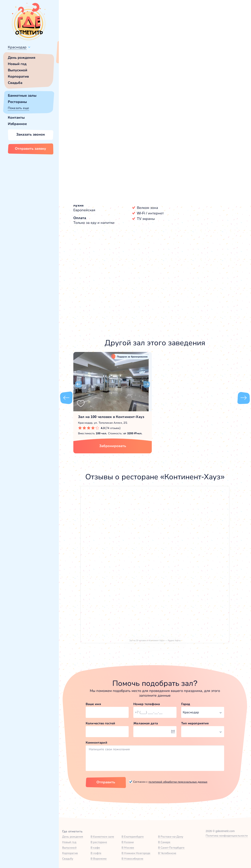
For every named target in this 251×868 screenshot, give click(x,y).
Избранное (17, 124)
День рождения (22, 58)
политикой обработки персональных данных (178, 782)
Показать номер (191, 136)
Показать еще (18, 108)
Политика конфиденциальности (227, 836)
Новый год (17, 64)
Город (186, 704)
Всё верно (70, 56)
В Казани (128, 842)
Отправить (106, 782)
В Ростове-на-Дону (171, 837)
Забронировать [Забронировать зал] (201, 156)
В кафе (95, 848)
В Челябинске (167, 853)
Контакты (16, 118)
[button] (78, 112)
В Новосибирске (132, 859)
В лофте (96, 853)
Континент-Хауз (87, 185)
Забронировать (113, 446)
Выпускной (18, 70)
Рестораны (17, 102)
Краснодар (17, 47)
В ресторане (99, 842)
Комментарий (96, 743)
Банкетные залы (22, 96)
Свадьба (15, 83)
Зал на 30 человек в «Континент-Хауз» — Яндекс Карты (155, 641)
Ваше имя (93, 704)
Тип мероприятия (195, 723)
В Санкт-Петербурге (171, 848)
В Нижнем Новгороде (136, 853)
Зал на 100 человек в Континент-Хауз (111, 417)
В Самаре (164, 842)
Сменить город (94, 56)
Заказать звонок (31, 134)
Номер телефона (147, 704)
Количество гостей (100, 723)
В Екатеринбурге (133, 837)
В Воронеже (99, 859)
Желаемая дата (146, 723)
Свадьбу (68, 859)
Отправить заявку (30, 149)
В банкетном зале (102, 837)
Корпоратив (18, 76)
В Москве (128, 848)
